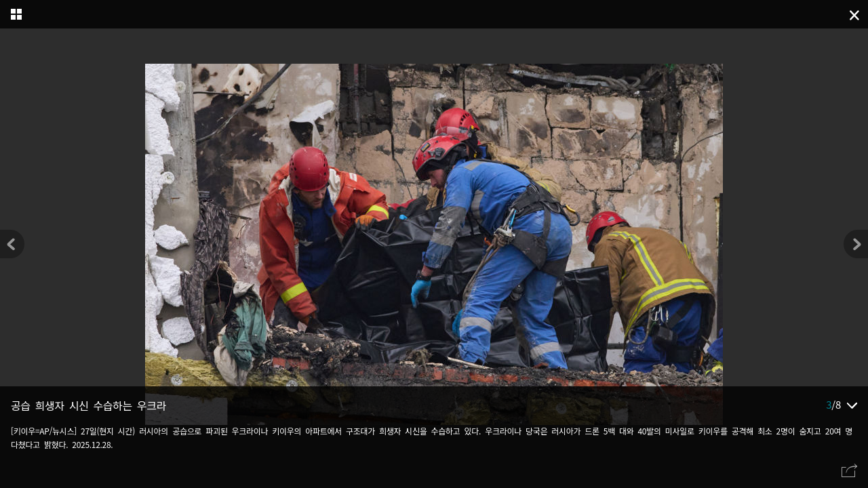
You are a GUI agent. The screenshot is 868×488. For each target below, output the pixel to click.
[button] (856, 244)
